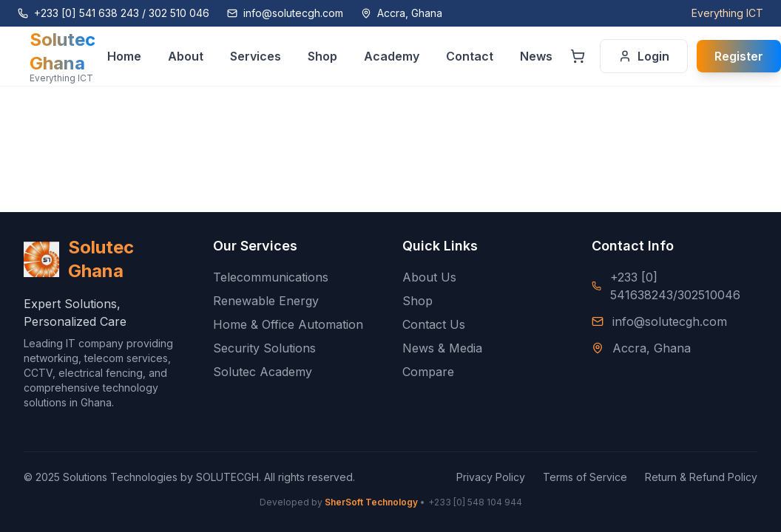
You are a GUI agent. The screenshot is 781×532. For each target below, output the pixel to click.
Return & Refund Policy (701, 477)
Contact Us (434, 324)
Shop (417, 301)
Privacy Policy (491, 477)
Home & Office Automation (288, 324)
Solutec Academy (263, 372)
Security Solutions (264, 348)
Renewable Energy (266, 301)
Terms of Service (585, 477)
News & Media (442, 348)
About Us (429, 277)
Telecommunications (271, 277)
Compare (428, 372)
